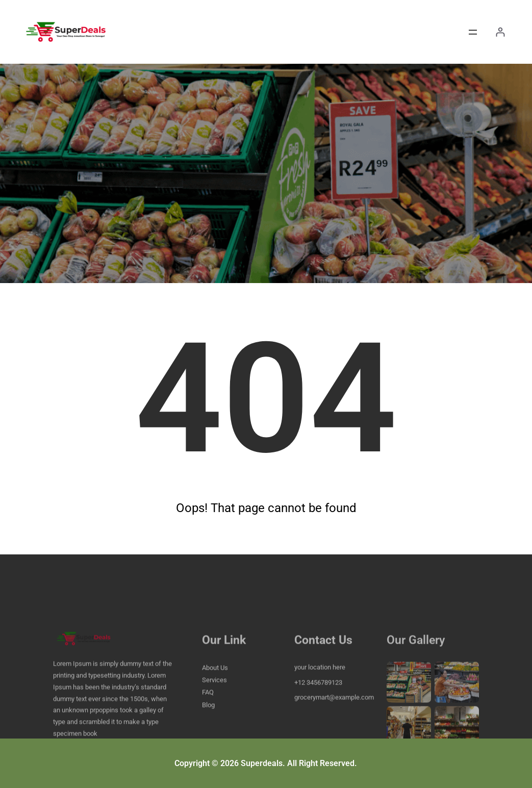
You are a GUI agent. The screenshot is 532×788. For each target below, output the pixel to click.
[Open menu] (473, 32)
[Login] (500, 32)
